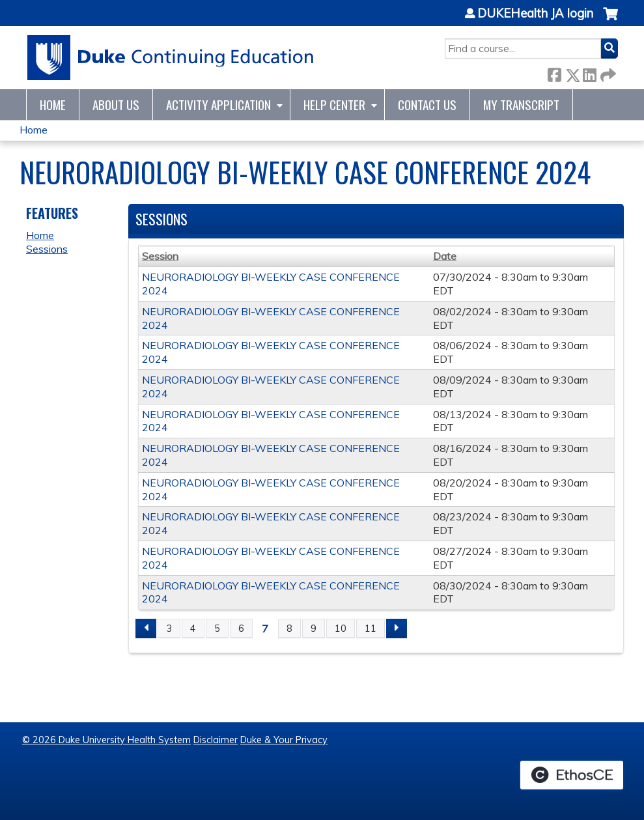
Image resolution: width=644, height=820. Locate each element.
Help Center (334, 105)
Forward (607, 73)
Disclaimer (216, 740)
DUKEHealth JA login (535, 14)
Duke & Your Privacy (284, 740)
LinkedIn (589, 73)
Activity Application (218, 105)
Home (53, 105)
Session (160, 256)
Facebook (554, 73)
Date (445, 256)
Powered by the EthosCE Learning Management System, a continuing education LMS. (572, 775)
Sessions (47, 249)
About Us (116, 105)
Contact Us (427, 105)
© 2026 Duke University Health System (106, 740)
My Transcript (521, 105)
